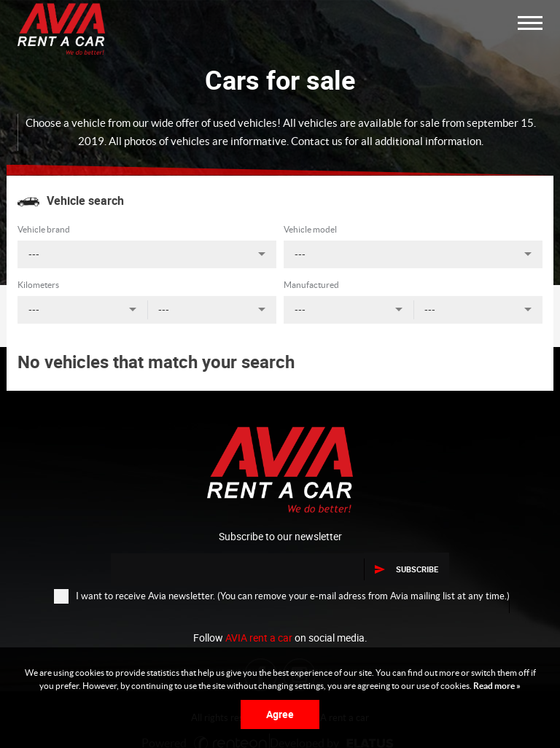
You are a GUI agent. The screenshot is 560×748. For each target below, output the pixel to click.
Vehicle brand (44, 229)
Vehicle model (310, 229)
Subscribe (407, 569)
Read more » (496, 686)
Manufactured (311, 285)
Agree (280, 714)
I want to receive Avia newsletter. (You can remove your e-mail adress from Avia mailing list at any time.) (282, 595)
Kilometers (38, 285)
